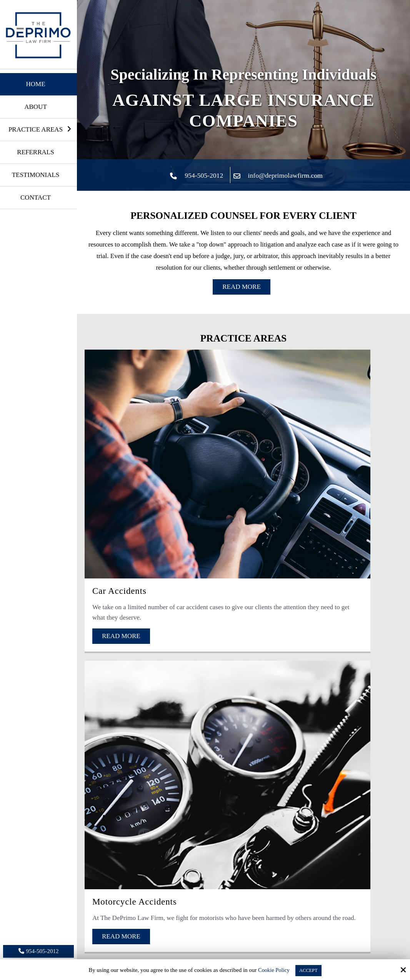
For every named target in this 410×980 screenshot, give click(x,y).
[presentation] (169, 728)
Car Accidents (117, 444)
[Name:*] (243, 600)
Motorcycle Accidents (237, 444)
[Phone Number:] (311, 628)
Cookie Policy (272, 970)
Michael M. (224, 886)
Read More (242, 287)
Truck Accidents (332, 444)
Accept (309, 970)
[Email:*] (176, 628)
